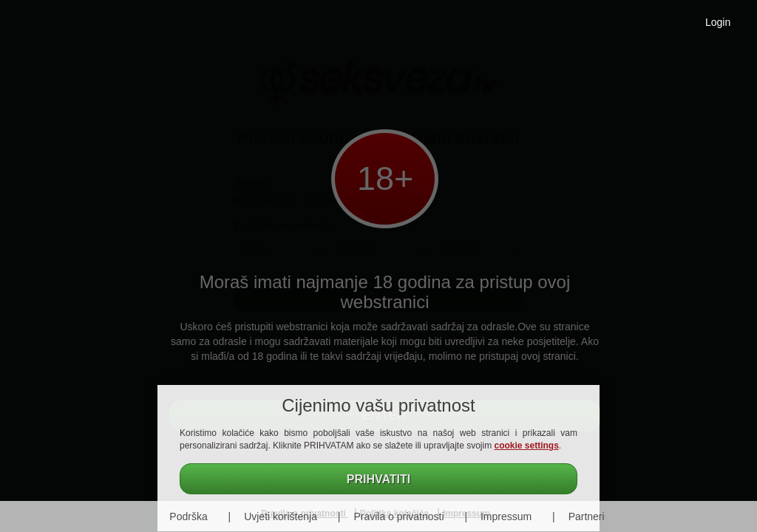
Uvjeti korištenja (281, 516)
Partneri (587, 516)
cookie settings (527, 446)
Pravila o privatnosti (398, 516)
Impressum (506, 516)
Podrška (188, 516)
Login (718, 22)
